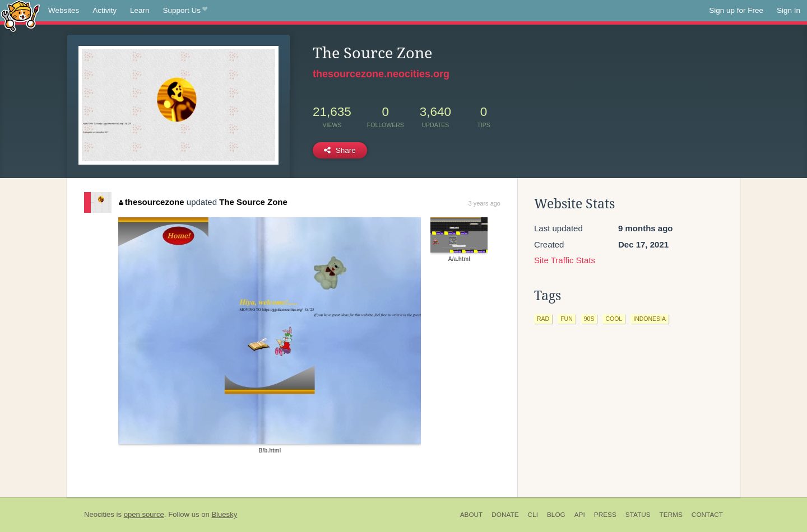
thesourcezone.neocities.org (381, 74)
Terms (671, 515)
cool (614, 319)
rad (543, 319)
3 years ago (484, 203)
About (472, 515)
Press (605, 515)
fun (567, 319)
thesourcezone (151, 202)
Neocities (99, 514)
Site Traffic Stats (565, 260)
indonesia (650, 319)
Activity (105, 10)
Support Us (185, 11)
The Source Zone (253, 202)
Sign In (789, 10)
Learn (140, 10)
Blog (556, 515)
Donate (505, 515)
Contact (707, 515)
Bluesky (224, 514)
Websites (64, 10)
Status (638, 515)
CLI (533, 515)
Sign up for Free (736, 10)
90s (589, 319)
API (580, 515)
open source (144, 514)
